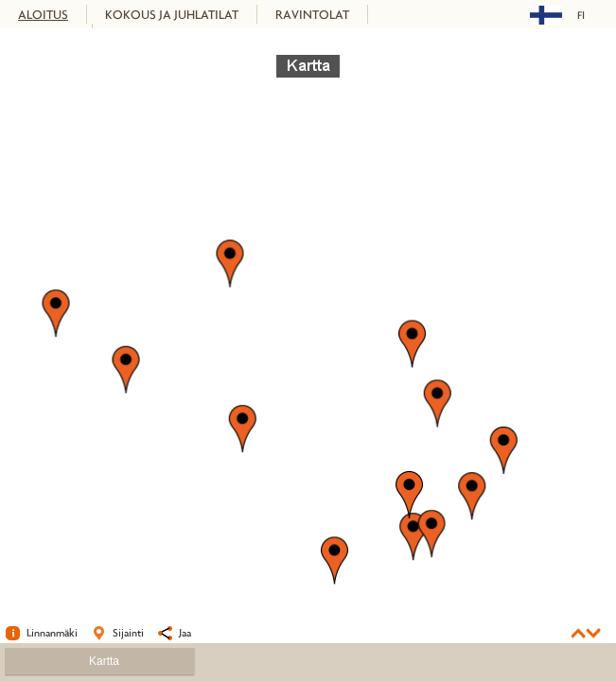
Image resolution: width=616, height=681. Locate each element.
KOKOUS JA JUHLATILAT (172, 14)
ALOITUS (43, 14)
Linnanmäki (52, 632)
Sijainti (128, 632)
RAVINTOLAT (312, 14)
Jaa (185, 632)
